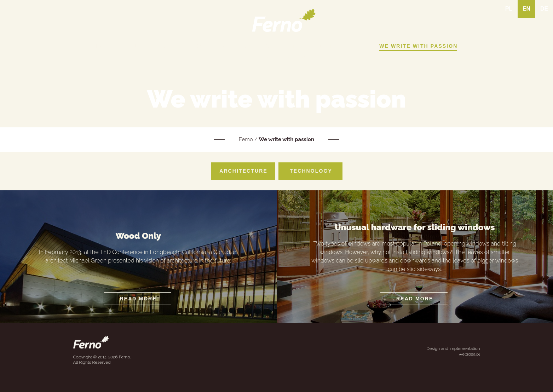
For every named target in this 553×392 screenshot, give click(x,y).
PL (509, 9)
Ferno (246, 139)
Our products (247, 46)
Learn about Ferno (168, 46)
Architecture (243, 171)
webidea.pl (470, 354)
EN (526, 9)
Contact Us (286, 57)
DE (544, 9)
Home (104, 46)
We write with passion (418, 46)
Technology (311, 171)
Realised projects (326, 46)
